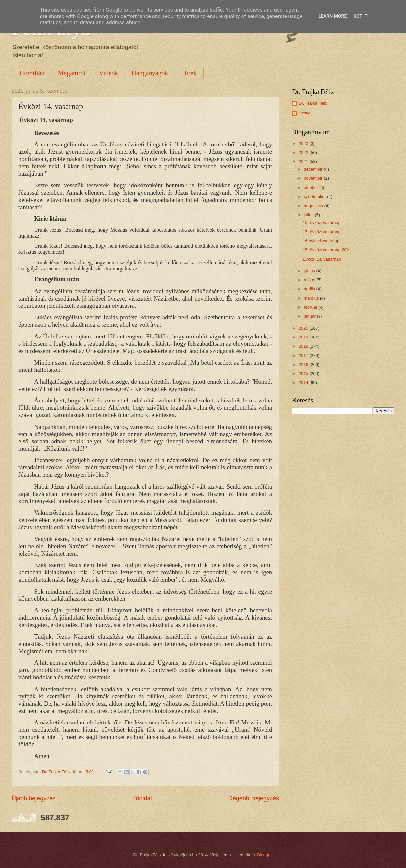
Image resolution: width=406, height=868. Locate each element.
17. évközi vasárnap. (322, 232)
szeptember (315, 196)
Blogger (264, 855)
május (310, 280)
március (312, 298)
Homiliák (32, 73)
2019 (304, 337)
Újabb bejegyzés (34, 798)
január (310, 316)
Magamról (72, 73)
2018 (304, 346)
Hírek (189, 73)
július (309, 215)
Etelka (305, 113)
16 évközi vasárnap (321, 241)
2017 (304, 355)
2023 (304, 143)
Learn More (332, 16)
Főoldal (142, 798)
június (310, 271)
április (310, 289)
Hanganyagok (150, 73)
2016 (304, 364)
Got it (360, 16)
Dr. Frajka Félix (313, 103)
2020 (304, 328)
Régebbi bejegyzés (254, 798)
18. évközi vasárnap (322, 223)
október (311, 188)
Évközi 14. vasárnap (322, 259)
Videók (109, 73)
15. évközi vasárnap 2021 (327, 250)
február (311, 307)
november (314, 178)
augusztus (314, 206)
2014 (304, 383)
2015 (304, 374)
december (314, 169)
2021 (304, 161)
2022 (304, 153)
